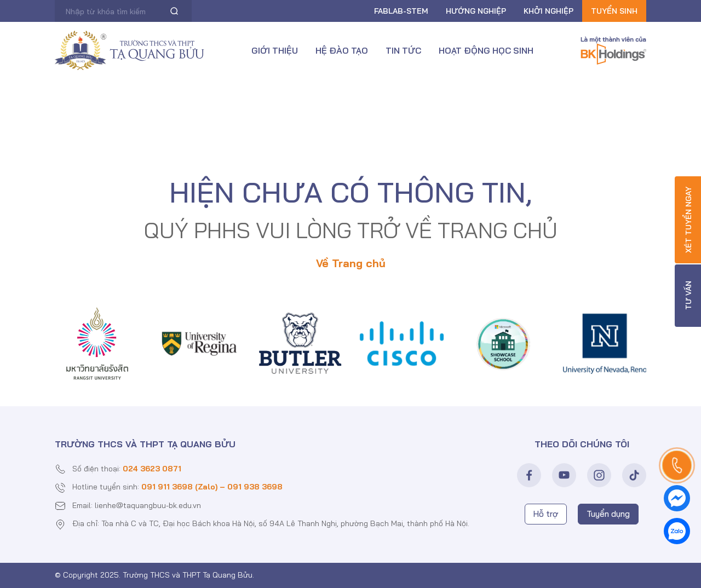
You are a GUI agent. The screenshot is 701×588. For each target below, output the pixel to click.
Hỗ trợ (546, 514)
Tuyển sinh (614, 11)
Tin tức (403, 50)
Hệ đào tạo (342, 50)
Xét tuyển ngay (688, 220)
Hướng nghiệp (476, 11)
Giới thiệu (275, 50)
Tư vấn (688, 296)
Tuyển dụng (608, 514)
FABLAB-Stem (401, 11)
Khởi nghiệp (548, 11)
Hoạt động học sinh (486, 50)
